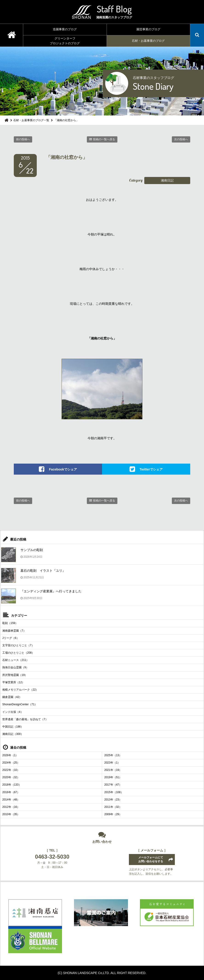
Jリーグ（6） (11, 638)
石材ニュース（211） (16, 660)
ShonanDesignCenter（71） (20, 704)
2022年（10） (11, 770)
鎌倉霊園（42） (12, 697)
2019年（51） (113, 777)
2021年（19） (113, 770)
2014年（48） (11, 800)
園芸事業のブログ (148, 29)
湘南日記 (167, 180)
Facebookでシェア (63, 469)
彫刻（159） (10, 623)
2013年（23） (113, 800)
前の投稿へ (23, 139)
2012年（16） (11, 807)
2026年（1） (10, 755)
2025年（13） (113, 755)
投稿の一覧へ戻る (104, 139)
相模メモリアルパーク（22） (20, 690)
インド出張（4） (13, 712)
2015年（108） (114, 792)
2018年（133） (12, 785)
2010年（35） (11, 814)
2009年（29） (113, 814)
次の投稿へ (181, 139)
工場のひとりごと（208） (18, 653)
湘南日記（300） (13, 734)
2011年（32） (113, 807)
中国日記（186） (13, 727)
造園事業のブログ (65, 29)
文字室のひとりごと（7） (18, 645)
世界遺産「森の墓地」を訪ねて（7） (25, 719)
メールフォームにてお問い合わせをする (151, 859)
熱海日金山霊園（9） (16, 667)
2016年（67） (11, 792)
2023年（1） (112, 763)
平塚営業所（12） (13, 682)
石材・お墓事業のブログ (148, 41)
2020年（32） (11, 777)
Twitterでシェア (151, 469)
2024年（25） (11, 763)
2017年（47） (113, 785)
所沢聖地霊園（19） (15, 675)
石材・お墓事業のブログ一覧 (31, 120)
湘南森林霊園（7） (14, 631)
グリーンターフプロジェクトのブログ (65, 41)
